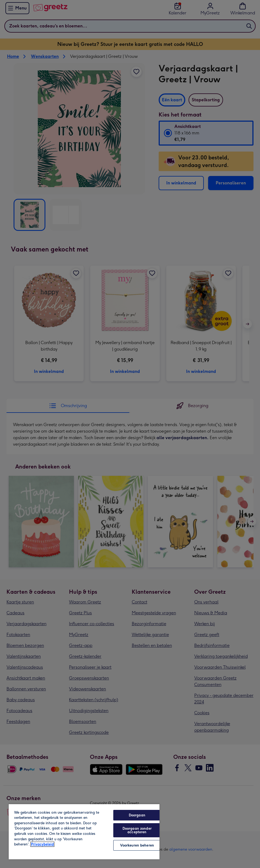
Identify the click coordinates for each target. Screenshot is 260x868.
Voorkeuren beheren (137, 845)
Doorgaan (137, 815)
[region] (84, 831)
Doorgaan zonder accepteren (137, 830)
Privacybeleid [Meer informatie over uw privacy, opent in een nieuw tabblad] (42, 844)
